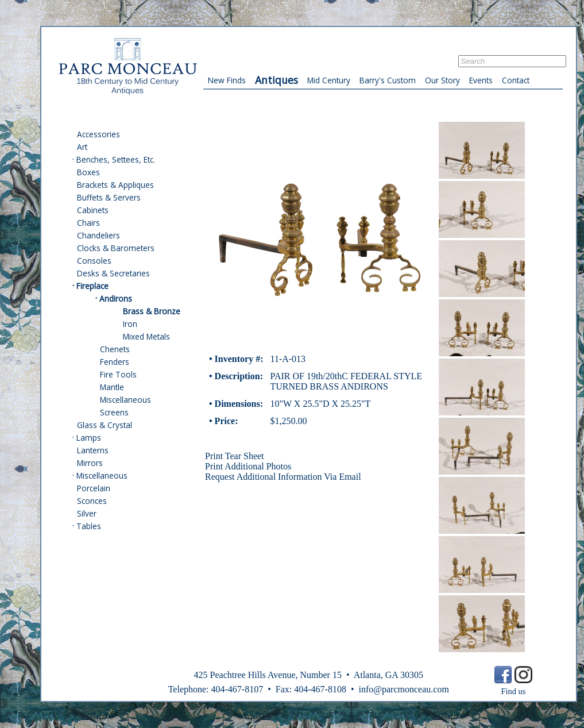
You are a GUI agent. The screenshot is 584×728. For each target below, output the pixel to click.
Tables (89, 526)
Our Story (442, 80)
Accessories (98, 134)
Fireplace (92, 286)
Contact (516, 80)
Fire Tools (118, 374)
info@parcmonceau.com (403, 689)
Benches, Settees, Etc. (116, 159)
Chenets (115, 349)
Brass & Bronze (152, 311)
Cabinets (93, 210)
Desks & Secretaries (113, 273)
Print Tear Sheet (235, 456)
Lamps (89, 438)
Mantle (112, 387)
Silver (87, 513)
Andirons (116, 298)
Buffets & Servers (109, 197)
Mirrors (90, 463)
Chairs (88, 223)
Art (82, 147)
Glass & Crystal (105, 425)
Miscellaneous (125, 400)
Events (481, 80)
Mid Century (329, 80)
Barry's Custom (388, 80)
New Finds (227, 80)
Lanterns (93, 450)
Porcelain (94, 488)
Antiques (276, 80)
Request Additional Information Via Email (283, 477)
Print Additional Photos (248, 466)
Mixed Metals (146, 336)
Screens (114, 412)
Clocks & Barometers (116, 248)
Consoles (94, 261)
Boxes (88, 172)
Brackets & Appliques (115, 185)
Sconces (92, 501)
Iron (130, 324)
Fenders (115, 362)
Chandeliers (98, 235)
